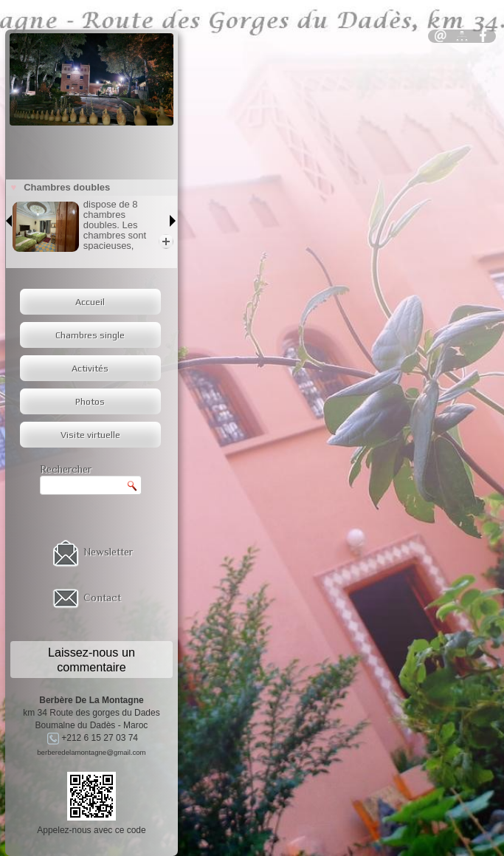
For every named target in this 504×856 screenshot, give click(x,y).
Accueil (90, 302)
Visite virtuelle (90, 435)
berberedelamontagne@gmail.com (91, 752)
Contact (102, 598)
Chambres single (90, 335)
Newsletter (108, 552)
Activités (90, 368)
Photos (90, 401)
